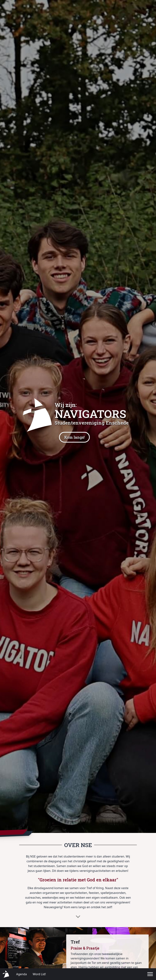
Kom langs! (74, 437)
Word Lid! (39, 974)
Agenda (22, 974)
